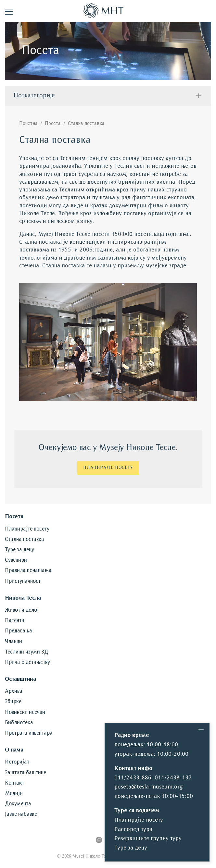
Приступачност (23, 581)
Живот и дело (21, 610)
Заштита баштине (25, 773)
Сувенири (16, 560)
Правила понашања (28, 571)
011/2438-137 (173, 778)
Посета (53, 124)
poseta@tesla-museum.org (148, 787)
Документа (18, 804)
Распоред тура (133, 830)
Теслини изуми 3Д (26, 652)
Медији (14, 794)
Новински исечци (25, 713)
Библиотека (19, 723)
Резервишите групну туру (148, 839)
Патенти (15, 621)
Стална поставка (86, 124)
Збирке (13, 702)
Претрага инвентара (29, 733)
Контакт (14, 783)
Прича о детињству (27, 663)
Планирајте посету (108, 468)
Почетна (28, 124)
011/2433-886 (133, 778)
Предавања (19, 631)
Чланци (13, 642)
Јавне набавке (21, 814)
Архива (14, 691)
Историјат (17, 762)
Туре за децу (19, 550)
